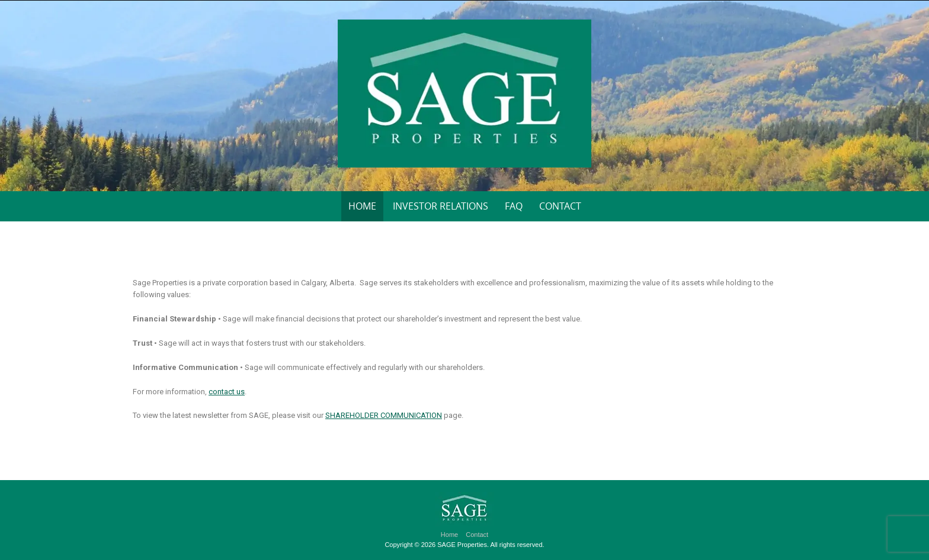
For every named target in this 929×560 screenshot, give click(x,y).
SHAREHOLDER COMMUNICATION (384, 415)
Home (362, 206)
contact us (227, 392)
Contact (560, 206)
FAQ (514, 206)
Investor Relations (441, 206)
